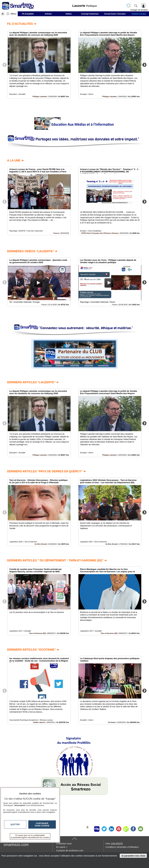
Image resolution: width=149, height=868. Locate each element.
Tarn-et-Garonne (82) (37, 633)
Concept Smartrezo (90, 14)
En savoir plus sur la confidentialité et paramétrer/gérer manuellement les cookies (30, 836)
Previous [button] (5, 65)
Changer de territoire (139, 10)
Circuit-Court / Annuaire (115, 14)
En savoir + (62, 847)
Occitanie (112, 722)
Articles (48, 14)
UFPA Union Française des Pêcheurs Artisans (100, 233)
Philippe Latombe (40, 96)
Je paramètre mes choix (133, 856)
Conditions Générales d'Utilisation (122, 847)
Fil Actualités (28, 14)
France (56, 233)
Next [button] (144, 65)
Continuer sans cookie (42, 824)
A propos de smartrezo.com (70, 851)
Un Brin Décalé (41, 544)
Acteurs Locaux (139, 14)
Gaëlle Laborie (39, 722)
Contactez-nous (64, 844)
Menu (14, 14)
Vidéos (69, 14)
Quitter (15, 824)
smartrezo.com (16, 845)
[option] (39, 64)
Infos (114, 844)
